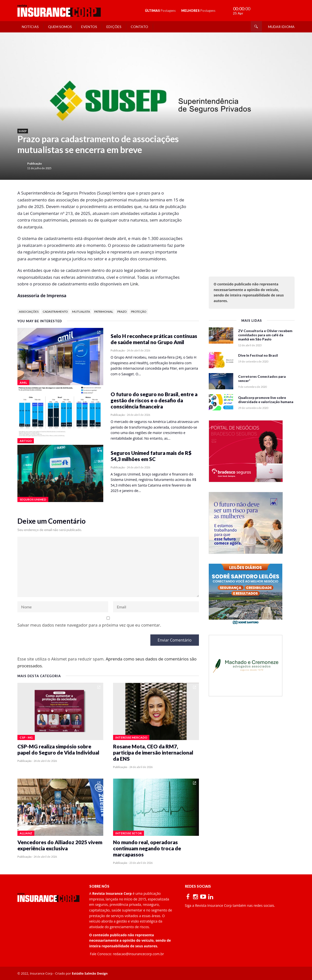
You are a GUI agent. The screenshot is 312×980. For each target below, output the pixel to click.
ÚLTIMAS (160, 11)
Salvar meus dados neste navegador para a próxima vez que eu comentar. (89, 625)
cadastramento (55, 312)
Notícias (30, 27)
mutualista (81, 312)
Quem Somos (60, 27)
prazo (122, 312)
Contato (139, 27)
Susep (23, 131)
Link (134, 284)
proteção (139, 312)
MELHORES (198, 11)
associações (29, 312)
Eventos (89, 27)
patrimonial (104, 312)
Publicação (35, 163)
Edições (114, 27)
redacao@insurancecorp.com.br (138, 954)
